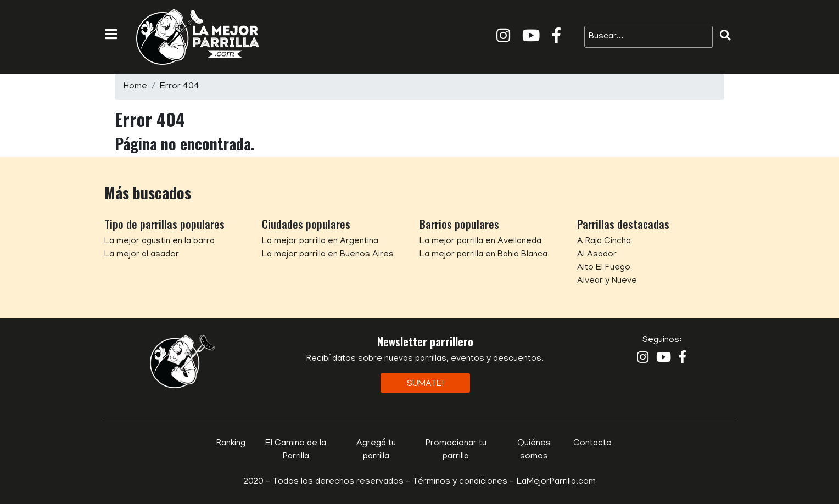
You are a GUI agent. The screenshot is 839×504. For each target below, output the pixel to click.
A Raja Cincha (604, 242)
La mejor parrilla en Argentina (320, 242)
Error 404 (180, 87)
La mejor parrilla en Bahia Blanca (483, 255)
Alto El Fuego (604, 268)
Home (135, 87)
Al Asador (597, 255)
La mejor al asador (142, 255)
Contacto (592, 444)
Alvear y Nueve (607, 281)
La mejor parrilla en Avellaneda (480, 242)
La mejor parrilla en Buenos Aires (328, 255)
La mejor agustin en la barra (160, 242)
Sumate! (425, 384)
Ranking (231, 444)
